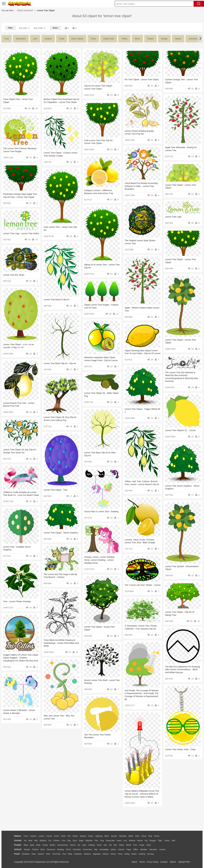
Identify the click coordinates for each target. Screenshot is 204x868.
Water (131, 836)
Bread (134, 854)
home (99, 845)
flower (151, 39)
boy (115, 845)
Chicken (56, 841)
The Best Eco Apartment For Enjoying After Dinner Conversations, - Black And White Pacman (183, 670)
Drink (48, 854)
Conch (57, 836)
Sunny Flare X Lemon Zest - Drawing (101, 511)
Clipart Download (25, 10)
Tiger (160, 841)
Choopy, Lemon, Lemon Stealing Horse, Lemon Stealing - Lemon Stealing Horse (99, 560)
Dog (69, 841)
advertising (194, 39)
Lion (125, 841)
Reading (61, 850)
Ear (79, 845)
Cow (63, 841)
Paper (129, 850)
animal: (18, 840)
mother (52, 845)
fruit (7, 39)
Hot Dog (150, 854)
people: (18, 845)
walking (92, 845)
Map (96, 850)
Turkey (167, 841)
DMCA (173, 862)
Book (43, 850)
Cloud (144, 836)
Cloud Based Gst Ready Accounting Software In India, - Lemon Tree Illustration (141, 186)
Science (121, 850)
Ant (25, 841)
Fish (96, 841)
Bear (30, 841)
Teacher (35, 850)
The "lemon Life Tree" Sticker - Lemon (143, 585)
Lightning (99, 836)
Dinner (113, 854)
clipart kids (109, 39)
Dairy (34, 854)
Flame (75, 836)
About (134, 862)
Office (136, 850)
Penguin (153, 841)
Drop (150, 836)
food (62, 39)
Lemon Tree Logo (173, 217)
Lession (162, 850)
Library (113, 850)
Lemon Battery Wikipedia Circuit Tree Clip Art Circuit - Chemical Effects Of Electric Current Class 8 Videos (142, 794)
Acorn (26, 836)
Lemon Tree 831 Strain (14, 275)
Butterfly (43, 841)
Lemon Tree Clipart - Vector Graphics (61, 533)
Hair (105, 845)
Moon (107, 836)
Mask (26, 845)
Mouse (140, 841)
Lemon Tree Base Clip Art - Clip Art (60, 363)
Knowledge (104, 850)
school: (18, 849)
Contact (164, 862)
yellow (124, 39)
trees (93, 39)
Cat (50, 841)
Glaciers (83, 836)
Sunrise (114, 836)
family (45, 845)
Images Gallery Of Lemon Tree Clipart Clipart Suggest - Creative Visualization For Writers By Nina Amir (21, 658)
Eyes (84, 845)
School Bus (87, 850)
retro (137, 39)
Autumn (33, 836)
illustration (21, 39)
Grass (91, 836)
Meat (70, 854)
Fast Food (56, 854)
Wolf (173, 841)
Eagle (81, 841)
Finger (142, 845)
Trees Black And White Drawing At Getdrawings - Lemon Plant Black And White (61, 643)
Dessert (41, 854)
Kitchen (106, 854)
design (164, 39)
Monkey (132, 841)
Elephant (89, 841)
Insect (119, 841)
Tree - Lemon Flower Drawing (17, 601)
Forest (157, 836)
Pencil (68, 850)
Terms (142, 862)
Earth (63, 836)
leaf (35, 39)
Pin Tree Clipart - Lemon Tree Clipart (142, 80)
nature (178, 39)
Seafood (87, 854)
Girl (110, 845)
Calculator (153, 850)
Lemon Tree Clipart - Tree (56, 490)
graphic (48, 39)
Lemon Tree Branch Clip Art (56, 300)
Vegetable (97, 854)
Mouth (129, 845)
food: (17, 854)
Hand (149, 845)
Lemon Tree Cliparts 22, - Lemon (180, 430)
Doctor (73, 845)
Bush (137, 836)
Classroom (51, 850)
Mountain (123, 836)
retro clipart (77, 39)
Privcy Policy (153, 862)
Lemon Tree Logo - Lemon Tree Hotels (21, 233)
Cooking (142, 854)
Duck (75, 841)
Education (77, 850)
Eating (127, 854)
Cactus (49, 836)
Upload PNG (184, 862)
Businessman (63, 845)
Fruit (64, 854)
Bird (36, 841)
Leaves (41, 836)
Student (27, 850)
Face (135, 845)
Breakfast (26, 854)
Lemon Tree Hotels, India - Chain (180, 749)
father (122, 845)
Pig (146, 841)
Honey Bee (110, 841)
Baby (32, 845)
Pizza (120, 854)
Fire (69, 836)
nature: (18, 836)
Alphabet (143, 850)
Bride (38, 845)
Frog (102, 841)
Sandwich (78, 854)
